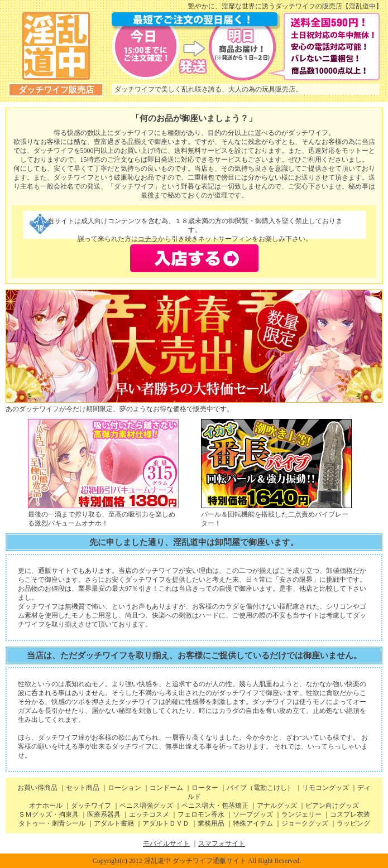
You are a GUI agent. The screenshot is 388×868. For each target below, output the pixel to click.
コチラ (148, 239)
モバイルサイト (166, 843)
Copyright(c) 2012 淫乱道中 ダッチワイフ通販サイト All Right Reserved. (197, 861)
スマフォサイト (222, 843)
